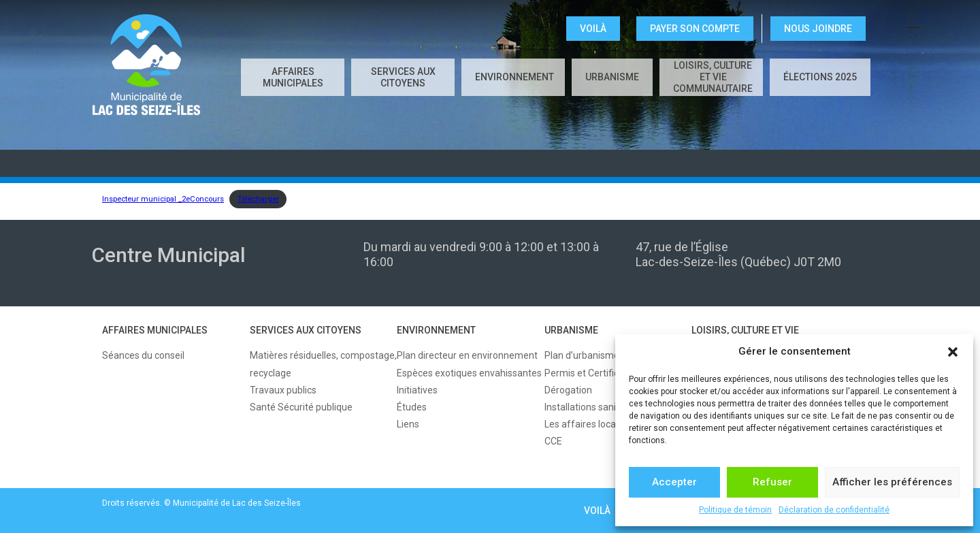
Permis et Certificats (588, 373)
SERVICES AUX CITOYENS (403, 77)
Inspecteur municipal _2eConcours (163, 199)
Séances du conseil (143, 355)
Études (412, 407)
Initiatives (417, 390)
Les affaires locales (586, 424)
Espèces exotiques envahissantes (469, 373)
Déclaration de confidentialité (834, 510)
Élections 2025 (820, 77)
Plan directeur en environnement (467, 355)
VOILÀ (593, 29)
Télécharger (258, 199)
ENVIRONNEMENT (514, 77)
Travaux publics (283, 390)
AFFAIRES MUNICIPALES (293, 77)
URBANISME (612, 77)
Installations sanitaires (592, 407)
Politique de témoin (735, 510)
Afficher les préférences (892, 482)
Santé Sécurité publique (301, 407)
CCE (553, 441)
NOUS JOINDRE (818, 29)
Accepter (674, 482)
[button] (953, 352)
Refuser (772, 482)
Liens (408, 424)
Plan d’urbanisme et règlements (613, 355)
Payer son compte (695, 29)
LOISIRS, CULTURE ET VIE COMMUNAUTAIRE (713, 77)
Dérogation (568, 390)
